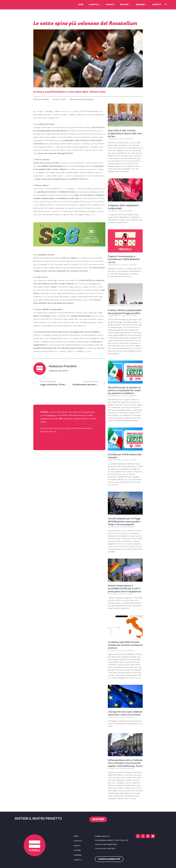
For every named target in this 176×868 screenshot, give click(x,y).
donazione (52, 415)
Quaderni (141, 5)
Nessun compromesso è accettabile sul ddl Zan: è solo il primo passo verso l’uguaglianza (124, 588)
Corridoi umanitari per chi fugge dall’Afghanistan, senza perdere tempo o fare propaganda (124, 521)
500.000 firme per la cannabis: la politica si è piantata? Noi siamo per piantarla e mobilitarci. (124, 390)
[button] (166, 4)
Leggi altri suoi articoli (59, 371)
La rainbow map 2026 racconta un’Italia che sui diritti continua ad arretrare (125, 645)
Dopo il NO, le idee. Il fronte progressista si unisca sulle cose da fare (125, 133)
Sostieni (125, 5)
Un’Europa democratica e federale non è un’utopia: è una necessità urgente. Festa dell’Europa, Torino (125, 763)
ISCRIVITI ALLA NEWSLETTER (56, 438)
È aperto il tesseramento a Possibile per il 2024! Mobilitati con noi (124, 259)
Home (81, 5)
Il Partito (95, 5)
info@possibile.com (102, 836)
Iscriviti (110, 5)
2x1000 (66, 415)
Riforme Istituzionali (79, 99)
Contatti (157, 5)
